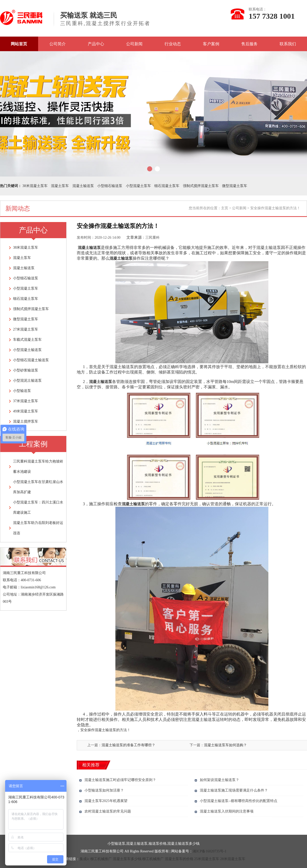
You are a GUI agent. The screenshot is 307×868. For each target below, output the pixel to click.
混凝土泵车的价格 (179, 859)
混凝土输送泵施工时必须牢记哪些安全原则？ (120, 780)
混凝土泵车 (60, 186)
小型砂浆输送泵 (26, 370)
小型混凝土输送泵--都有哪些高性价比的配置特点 (239, 801)
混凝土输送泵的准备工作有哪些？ (128, 745)
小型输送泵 (22, 391)
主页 (225, 208)
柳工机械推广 (101, 859)
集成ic (84, 859)
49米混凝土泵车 (26, 411)
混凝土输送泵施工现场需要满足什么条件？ (234, 790)
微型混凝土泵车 (235, 186)
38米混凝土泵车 (35, 186)
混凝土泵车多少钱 (127, 859)
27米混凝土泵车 (26, 329)
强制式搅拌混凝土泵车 (201, 186)
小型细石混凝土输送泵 (31, 360)
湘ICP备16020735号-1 (209, 851)
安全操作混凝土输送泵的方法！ (105, 730)
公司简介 (58, 44)
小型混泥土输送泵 (27, 381)
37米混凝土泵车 (26, 401)
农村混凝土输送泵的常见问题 (108, 811)
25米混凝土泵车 (207, 859)
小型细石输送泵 (110, 186)
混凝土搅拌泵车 (26, 421)
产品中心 (96, 44)
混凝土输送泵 (83, 186)
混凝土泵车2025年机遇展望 (106, 801)
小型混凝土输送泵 (27, 350)
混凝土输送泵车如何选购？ (225, 745)
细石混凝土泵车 (167, 186)
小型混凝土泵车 (138, 186)
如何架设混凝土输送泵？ (220, 780)
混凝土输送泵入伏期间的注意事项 (227, 811)
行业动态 (173, 44)
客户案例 (211, 44)
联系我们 (288, 44)
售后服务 (249, 44)
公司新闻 (134, 44)
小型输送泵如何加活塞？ (104, 790)
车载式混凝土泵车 (27, 340)
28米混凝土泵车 (233, 859)
